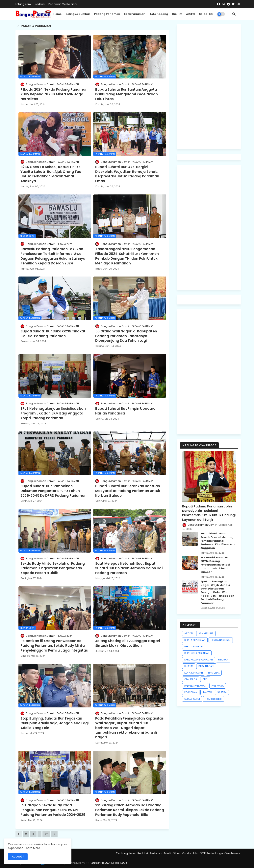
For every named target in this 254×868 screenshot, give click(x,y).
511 (46, 834)
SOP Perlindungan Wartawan (220, 853)
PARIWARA (218, 686)
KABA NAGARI (206, 666)
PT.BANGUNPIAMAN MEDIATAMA (106, 863)
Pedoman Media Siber (63, 4)
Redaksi (40, 4)
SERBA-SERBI (192, 699)
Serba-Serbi (208, 14)
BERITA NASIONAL (221, 640)
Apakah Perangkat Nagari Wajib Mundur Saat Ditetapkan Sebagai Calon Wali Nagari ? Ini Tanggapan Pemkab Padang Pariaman (217, 592)
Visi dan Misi (190, 853)
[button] (234, 14)
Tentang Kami (22, 4)
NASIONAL (214, 673)
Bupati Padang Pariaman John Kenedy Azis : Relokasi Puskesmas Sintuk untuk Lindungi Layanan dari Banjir (209, 513)
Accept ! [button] (18, 857)
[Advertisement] (209, 86)
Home (57, 14)
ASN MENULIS (206, 633)
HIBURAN (223, 660)
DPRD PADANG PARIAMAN (199, 660)
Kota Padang (159, 14)
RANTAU (207, 692)
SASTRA (222, 692)
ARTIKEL (189, 633)
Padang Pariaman (107, 14)
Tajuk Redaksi (214, 699)
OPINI (205, 679)
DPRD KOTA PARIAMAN (197, 653)
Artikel (191, 14)
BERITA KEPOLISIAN (195, 640)
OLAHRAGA (191, 679)
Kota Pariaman (135, 14)
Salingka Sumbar (78, 14)
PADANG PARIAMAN (195, 686)
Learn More (32, 848)
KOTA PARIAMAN (194, 673)
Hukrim (177, 14)
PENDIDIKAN (191, 692)
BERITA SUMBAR (194, 646)
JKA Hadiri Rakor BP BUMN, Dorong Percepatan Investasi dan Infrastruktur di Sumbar (215, 565)
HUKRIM (189, 666)
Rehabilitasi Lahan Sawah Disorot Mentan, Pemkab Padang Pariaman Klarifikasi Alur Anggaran (218, 541)
